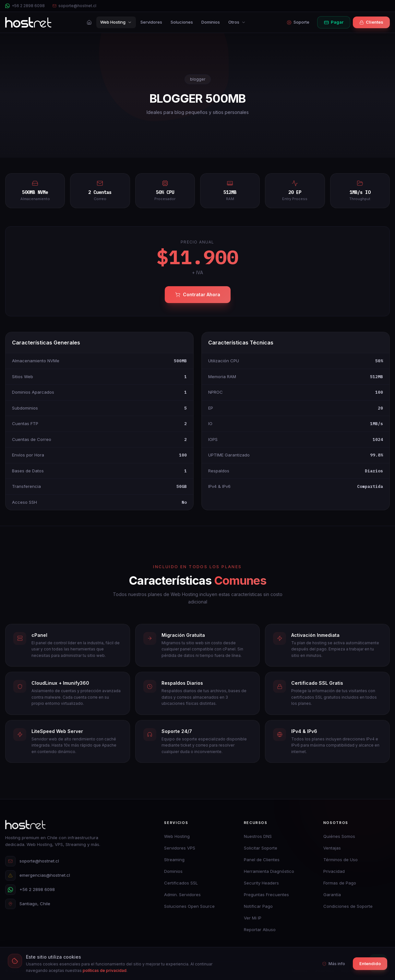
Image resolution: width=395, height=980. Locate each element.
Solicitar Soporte (261, 848)
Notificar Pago (258, 906)
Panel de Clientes (262, 860)
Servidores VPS (180, 848)
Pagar (334, 22)
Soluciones (182, 22)
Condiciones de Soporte (348, 906)
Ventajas (332, 848)
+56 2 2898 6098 (25, 6)
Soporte (298, 22)
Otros (237, 22)
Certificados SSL (181, 883)
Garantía (332, 895)
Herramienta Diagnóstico (269, 871)
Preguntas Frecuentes (266, 895)
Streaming (174, 860)
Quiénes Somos (339, 836)
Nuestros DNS (258, 836)
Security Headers (261, 883)
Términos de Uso (341, 860)
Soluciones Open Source (189, 906)
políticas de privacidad (105, 970)
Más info (334, 964)
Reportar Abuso (260, 929)
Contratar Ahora (198, 294)
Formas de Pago (340, 883)
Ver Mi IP (253, 918)
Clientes (371, 22)
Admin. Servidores (182, 895)
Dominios (211, 22)
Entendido (370, 963)
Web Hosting (116, 22)
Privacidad (334, 871)
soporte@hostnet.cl (74, 6)
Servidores (151, 22)
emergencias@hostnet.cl (38, 875)
